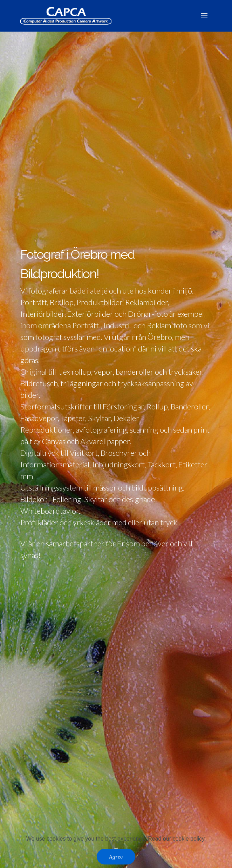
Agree (116, 856)
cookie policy (188, 839)
